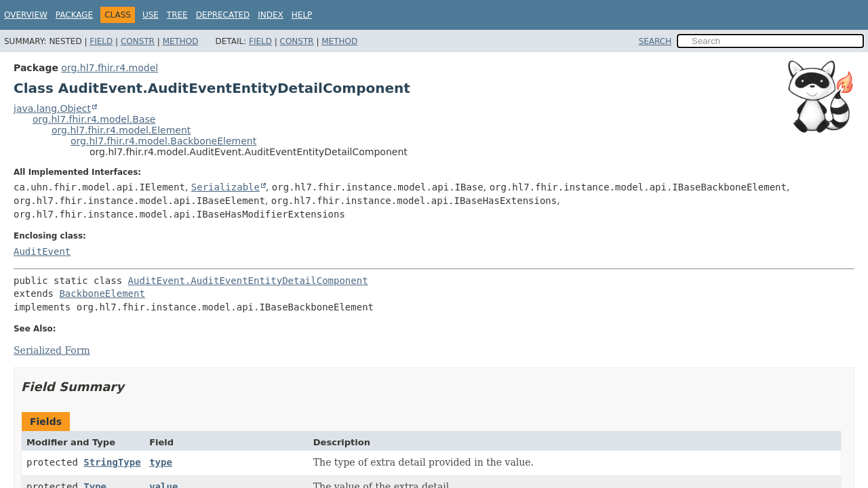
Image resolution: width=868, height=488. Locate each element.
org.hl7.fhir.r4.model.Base (94, 119)
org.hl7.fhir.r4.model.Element (121, 130)
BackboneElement (102, 293)
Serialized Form (52, 350)
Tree (177, 15)
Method (181, 41)
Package (74, 15)
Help (302, 15)
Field (101, 41)
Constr (138, 41)
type (161, 462)
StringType (112, 462)
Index (271, 15)
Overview (26, 15)
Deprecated (223, 15)
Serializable (225, 187)
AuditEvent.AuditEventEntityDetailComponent (248, 281)
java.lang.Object (52, 108)
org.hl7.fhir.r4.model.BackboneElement (163, 141)
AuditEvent (42, 251)
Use (151, 15)
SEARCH (655, 41)
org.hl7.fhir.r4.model (110, 68)
